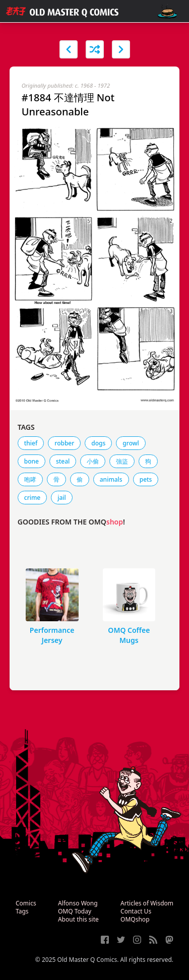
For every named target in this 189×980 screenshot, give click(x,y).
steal (63, 461)
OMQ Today (75, 911)
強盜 (122, 461)
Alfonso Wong (78, 903)
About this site (78, 919)
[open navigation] (167, 11)
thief (31, 443)
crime (32, 498)
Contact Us (136, 911)
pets (146, 479)
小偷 (93, 461)
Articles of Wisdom (147, 903)
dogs (98, 443)
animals (111, 479)
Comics (26, 903)
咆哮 (30, 479)
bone (31, 461)
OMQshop (135, 919)
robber (64, 443)
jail (62, 498)
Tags (22, 911)
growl (131, 443)
